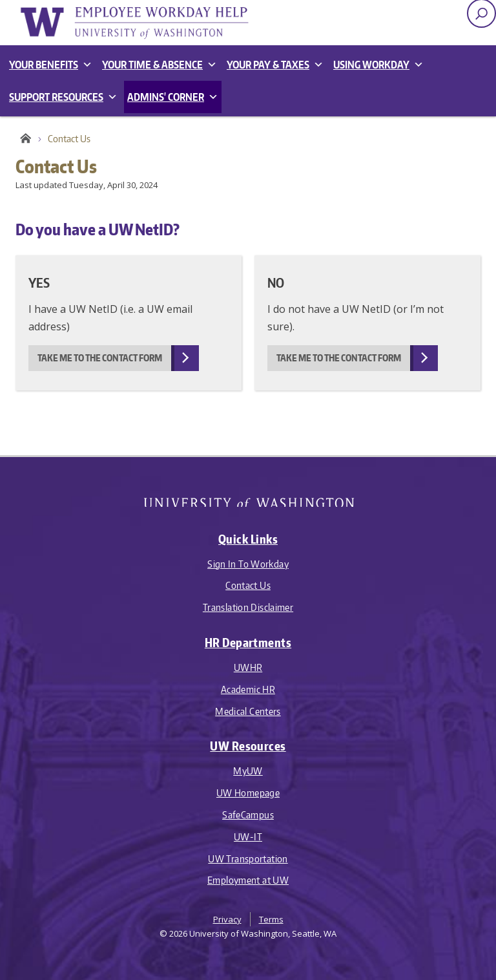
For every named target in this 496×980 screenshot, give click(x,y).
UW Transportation (248, 859)
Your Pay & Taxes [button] (275, 65)
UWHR (248, 667)
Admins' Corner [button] (173, 97)
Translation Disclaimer (248, 607)
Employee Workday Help (145, 23)
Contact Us (248, 585)
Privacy (227, 919)
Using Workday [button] (378, 65)
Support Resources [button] (63, 97)
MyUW (248, 771)
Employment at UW (248, 880)
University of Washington (248, 498)
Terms (271, 919)
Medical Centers (248, 711)
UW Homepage (248, 793)
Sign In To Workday (248, 564)
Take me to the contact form (100, 358)
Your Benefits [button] (51, 65)
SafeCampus (248, 815)
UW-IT (248, 837)
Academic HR (248, 689)
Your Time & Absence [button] (160, 65)
